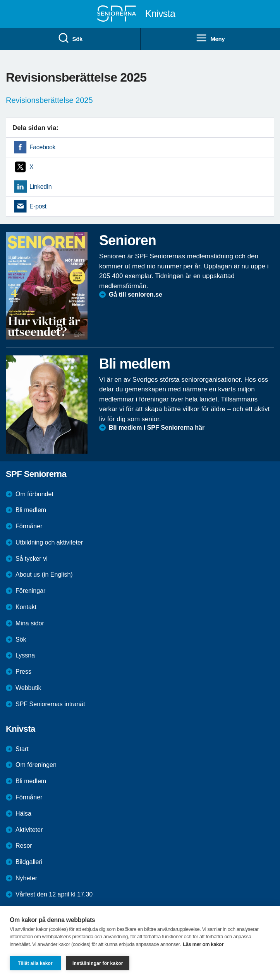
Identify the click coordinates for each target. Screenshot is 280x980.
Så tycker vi (32, 559)
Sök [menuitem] (70, 38)
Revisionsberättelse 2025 (49, 100)
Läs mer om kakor (203, 944)
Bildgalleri (29, 862)
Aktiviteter (29, 830)
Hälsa (23, 814)
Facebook (42, 147)
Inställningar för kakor (98, 963)
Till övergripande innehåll (0, 0)
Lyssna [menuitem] (25, 655)
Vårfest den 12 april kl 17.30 (54, 894)
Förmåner (29, 526)
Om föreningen (36, 765)
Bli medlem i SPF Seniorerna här (157, 428)
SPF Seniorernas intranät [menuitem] (50, 704)
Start (22, 749)
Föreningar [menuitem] (30, 591)
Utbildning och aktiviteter (49, 542)
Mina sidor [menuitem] (30, 623)
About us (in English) (44, 575)
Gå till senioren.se (136, 295)
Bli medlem (31, 510)
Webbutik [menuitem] (28, 688)
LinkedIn (40, 187)
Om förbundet (34, 494)
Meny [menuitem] (210, 38)
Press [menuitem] (23, 672)
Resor (24, 846)
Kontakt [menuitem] (26, 607)
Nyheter (26, 878)
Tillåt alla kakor (35, 963)
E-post (38, 206)
